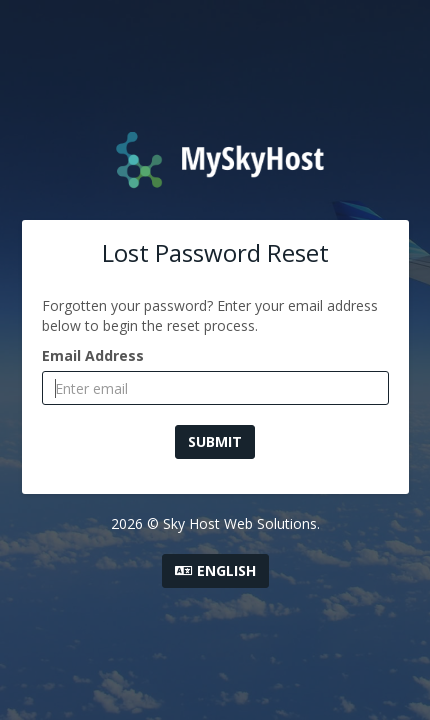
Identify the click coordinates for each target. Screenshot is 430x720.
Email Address (93, 355)
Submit (215, 441)
